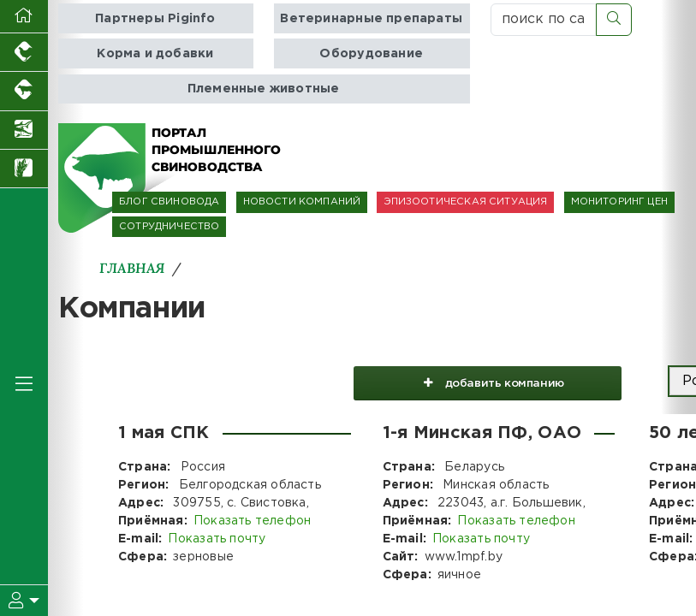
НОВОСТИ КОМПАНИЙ (302, 202)
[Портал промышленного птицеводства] (24, 53)
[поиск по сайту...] (544, 20)
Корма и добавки (155, 53)
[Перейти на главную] (24, 17)
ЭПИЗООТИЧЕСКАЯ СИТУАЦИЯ (465, 202)
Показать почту (217, 539)
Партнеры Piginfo (155, 18)
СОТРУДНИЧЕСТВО (169, 227)
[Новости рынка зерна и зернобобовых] (24, 169)
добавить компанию (486, 382)
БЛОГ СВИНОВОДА (169, 202)
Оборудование (371, 53)
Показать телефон (252, 521)
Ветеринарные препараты (371, 18)
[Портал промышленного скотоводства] (24, 91)
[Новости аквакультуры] (24, 130)
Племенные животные (264, 89)
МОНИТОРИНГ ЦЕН (619, 202)
